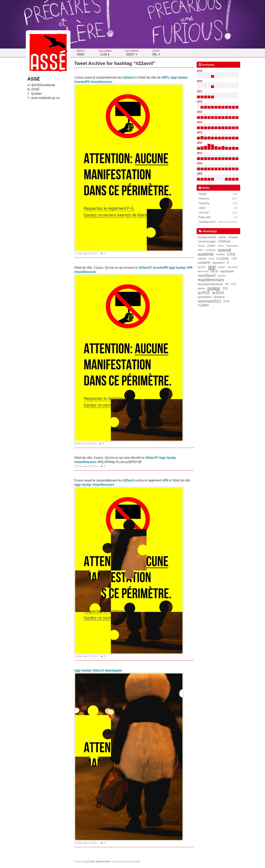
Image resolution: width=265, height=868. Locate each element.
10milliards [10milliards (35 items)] (224, 241)
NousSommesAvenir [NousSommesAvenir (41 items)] (210, 284)
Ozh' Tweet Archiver (99, 862)
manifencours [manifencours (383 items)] (211, 280)
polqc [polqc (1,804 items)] (214, 288)
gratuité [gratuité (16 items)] (222, 267)
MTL (166, 77)
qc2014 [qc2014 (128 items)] (218, 293)
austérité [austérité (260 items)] (206, 254)
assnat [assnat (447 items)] (224, 250)
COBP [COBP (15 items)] (234, 259)
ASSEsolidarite (45, 85)
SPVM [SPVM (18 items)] (226, 301)
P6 (190, 268)
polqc (184, 77)
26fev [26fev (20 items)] (201, 250)
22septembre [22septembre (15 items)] (232, 246)
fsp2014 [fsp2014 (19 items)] (202, 267)
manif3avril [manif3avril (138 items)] (207, 276)
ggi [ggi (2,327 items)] (212, 267)
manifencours (102, 82)
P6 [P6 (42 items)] (227, 284)
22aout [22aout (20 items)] (201, 246)
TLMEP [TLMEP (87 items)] (203, 305)
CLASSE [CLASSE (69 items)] (223, 259)
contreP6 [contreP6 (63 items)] (204, 263)
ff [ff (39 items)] (228, 263)
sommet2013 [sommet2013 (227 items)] (209, 301)
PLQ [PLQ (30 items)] (234, 284)
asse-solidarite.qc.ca (45, 98)
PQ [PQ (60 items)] (225, 288)
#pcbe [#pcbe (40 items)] (222, 237)
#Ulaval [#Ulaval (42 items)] (233, 237)
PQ (101, 462)
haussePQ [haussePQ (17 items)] (232, 267)
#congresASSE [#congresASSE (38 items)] (207, 237)
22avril (129, 77)
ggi (175, 77)
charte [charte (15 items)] (211, 259)
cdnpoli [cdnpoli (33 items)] (202, 258)
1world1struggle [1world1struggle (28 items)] (207, 241)
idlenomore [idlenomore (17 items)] (203, 271)
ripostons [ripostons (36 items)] (219, 297)
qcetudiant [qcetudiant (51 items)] (205, 297)
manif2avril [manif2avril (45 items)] (227, 271)
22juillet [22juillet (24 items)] (211, 246)
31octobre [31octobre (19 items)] (211, 250)
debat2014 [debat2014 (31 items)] (219, 263)
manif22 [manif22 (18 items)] (222, 276)
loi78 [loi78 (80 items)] (214, 271)
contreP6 (83, 82)
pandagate (114, 670)
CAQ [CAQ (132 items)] (231, 254)
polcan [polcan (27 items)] (202, 288)
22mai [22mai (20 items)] (221, 246)
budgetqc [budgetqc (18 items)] (220, 254)
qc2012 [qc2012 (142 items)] (204, 293)
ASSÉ (35, 89)
